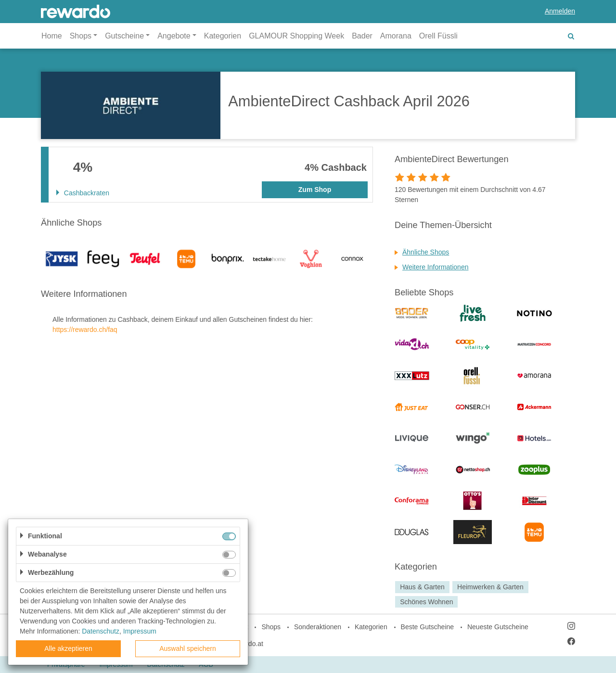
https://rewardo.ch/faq (85, 330)
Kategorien (223, 36)
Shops (271, 627)
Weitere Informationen (435, 267)
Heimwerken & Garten (490, 587)
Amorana (396, 36)
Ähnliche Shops (426, 252)
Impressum (140, 631)
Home (52, 36)
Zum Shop (315, 190)
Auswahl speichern (188, 648)
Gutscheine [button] (124, 36)
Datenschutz (101, 631)
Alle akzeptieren (68, 648)
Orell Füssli (438, 36)
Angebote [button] (174, 36)
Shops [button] (81, 36)
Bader (362, 36)
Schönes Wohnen (426, 602)
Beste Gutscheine (428, 627)
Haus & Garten (422, 587)
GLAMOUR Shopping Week (296, 36)
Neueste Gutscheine (498, 627)
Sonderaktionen (318, 627)
